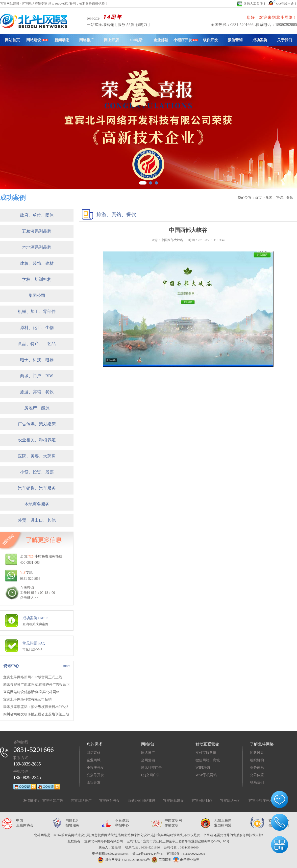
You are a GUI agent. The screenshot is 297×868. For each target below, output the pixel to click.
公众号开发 (95, 775)
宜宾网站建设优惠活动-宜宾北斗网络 (32, 692)
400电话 (136, 40)
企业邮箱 (161, 40)
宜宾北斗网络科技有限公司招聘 (27, 699)
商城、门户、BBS (37, 376)
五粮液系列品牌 (37, 231)
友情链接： (32, 801)
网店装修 (94, 753)
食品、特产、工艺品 (37, 344)
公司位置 (257, 775)
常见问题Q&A (33, 649)
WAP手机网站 (206, 775)
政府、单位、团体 (37, 215)
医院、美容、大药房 (37, 456)
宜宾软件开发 (110, 801)
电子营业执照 (186, 860)
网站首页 (12, 40)
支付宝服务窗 (206, 753)
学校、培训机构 (37, 279)
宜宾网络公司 (230, 801)
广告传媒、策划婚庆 (37, 424)
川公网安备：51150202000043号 (124, 860)
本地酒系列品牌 (37, 247)
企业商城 (94, 760)
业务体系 (257, 768)
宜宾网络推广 (81, 801)
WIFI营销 (203, 768)
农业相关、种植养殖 (37, 440)
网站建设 (37, 40)
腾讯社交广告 (151, 768)
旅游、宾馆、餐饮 (37, 392)
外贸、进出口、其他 (37, 520)
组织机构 (257, 760)
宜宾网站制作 (202, 801)
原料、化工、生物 (37, 328)
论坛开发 (94, 782)
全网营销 (148, 760)
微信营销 (235, 40)
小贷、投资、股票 (37, 472)
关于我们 (285, 40)
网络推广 (87, 40)
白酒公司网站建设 (142, 801)
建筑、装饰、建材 (37, 263)
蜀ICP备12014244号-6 (148, 854)
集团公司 (37, 296)
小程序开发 (186, 40)
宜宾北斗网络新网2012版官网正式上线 (33, 677)
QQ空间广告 (150, 775)
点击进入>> (29, 598)
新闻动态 (62, 40)
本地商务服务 (37, 504)
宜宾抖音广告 (53, 801)
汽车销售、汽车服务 (37, 488)
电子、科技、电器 (37, 360)
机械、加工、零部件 (37, 312)
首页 (258, 198)
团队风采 (257, 753)
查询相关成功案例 (35, 624)
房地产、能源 (37, 408)
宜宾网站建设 (173, 801)
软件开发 (210, 40)
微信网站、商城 (208, 760)
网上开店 (111, 40)
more (67, 666)
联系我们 (257, 782)
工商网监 (161, 860)
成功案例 (260, 40)
